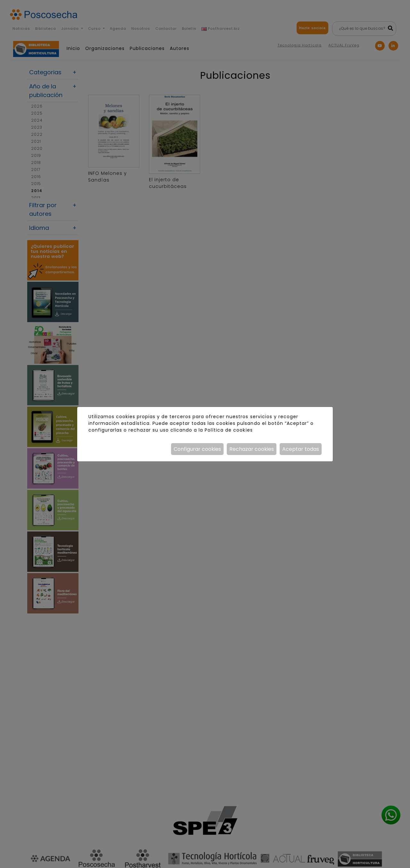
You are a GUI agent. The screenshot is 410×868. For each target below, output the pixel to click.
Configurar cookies (197, 449)
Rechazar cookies (252, 449)
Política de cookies (229, 430)
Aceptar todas (301, 449)
